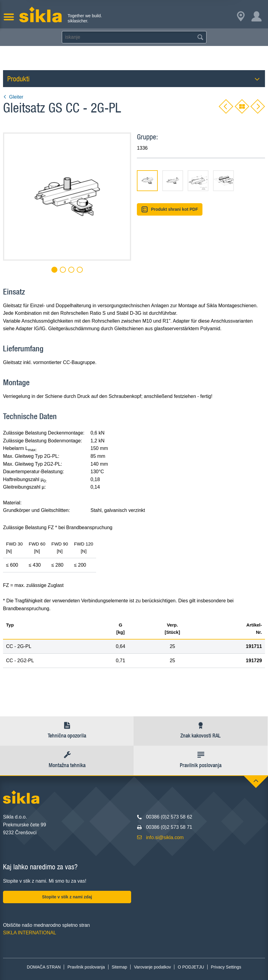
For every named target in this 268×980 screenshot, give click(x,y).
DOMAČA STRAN (44, 967)
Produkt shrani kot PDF (170, 209)
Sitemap (119, 967)
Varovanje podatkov (152, 967)
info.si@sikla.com (165, 837)
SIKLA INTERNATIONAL (30, 933)
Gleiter (13, 97)
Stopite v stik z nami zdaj (67, 897)
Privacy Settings (226, 967)
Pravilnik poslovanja (86, 967)
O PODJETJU (191, 967)
